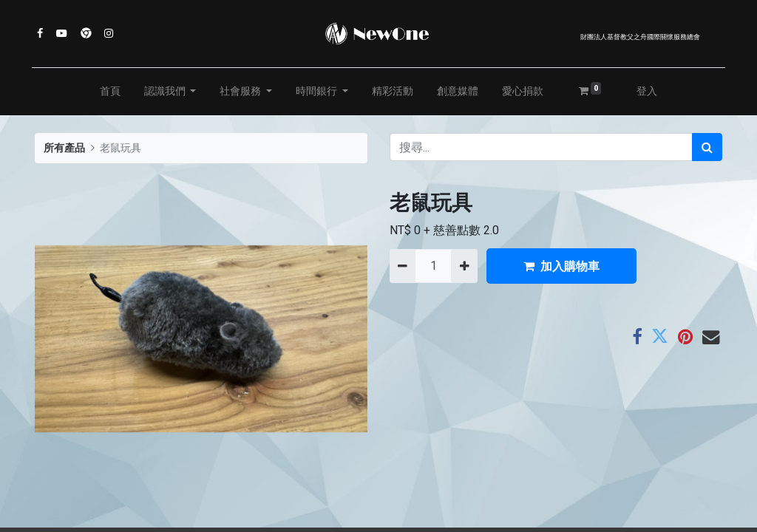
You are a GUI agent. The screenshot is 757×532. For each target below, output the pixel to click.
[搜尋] (707, 147)
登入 (647, 91)
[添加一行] (464, 266)
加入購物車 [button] (561, 266)
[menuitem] (110, 92)
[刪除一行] (403, 266)
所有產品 (64, 148)
